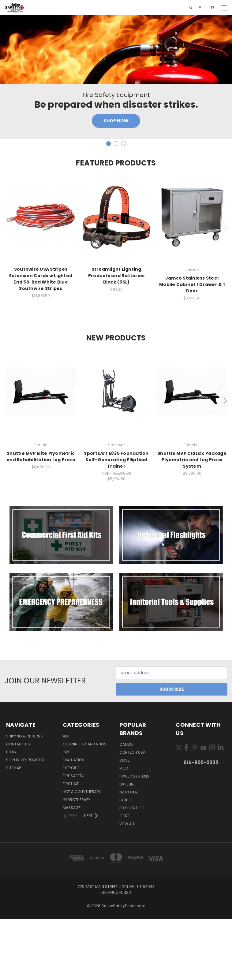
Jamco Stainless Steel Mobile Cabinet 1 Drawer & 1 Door (192, 346)
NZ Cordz (129, 853)
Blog (11, 813)
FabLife (126, 861)
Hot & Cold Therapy (82, 853)
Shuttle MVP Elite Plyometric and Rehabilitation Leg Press (41, 517)
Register (36, 821)
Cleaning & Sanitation (84, 805)
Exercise (71, 829)
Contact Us (18, 805)
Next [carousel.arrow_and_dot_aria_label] (225, 287)
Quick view (41, 367)
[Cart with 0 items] (212, 8)
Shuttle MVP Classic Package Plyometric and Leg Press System (192, 521)
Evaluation (73, 821)
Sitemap (13, 829)
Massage (72, 869)
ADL (66, 797)
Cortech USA (132, 813)
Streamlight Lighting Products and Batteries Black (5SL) (116, 337)
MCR (124, 829)
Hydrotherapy (77, 861)
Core (124, 877)
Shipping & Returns (24, 797)
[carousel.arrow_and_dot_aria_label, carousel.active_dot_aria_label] (109, 204)
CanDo (126, 805)
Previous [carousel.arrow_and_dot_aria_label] (7, 287)
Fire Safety (73, 837)
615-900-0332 (201, 823)
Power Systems (134, 837)
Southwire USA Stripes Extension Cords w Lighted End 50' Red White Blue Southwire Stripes (41, 340)
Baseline (127, 845)
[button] (61, 596)
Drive (124, 821)
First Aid (71, 845)
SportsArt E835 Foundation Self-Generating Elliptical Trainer (116, 521)
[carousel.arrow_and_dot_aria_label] (116, 204)
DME (66, 813)
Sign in (13, 821)
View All (127, 885)
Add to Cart (41, 378)
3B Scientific (132, 869)
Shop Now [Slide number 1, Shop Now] (116, 182)
